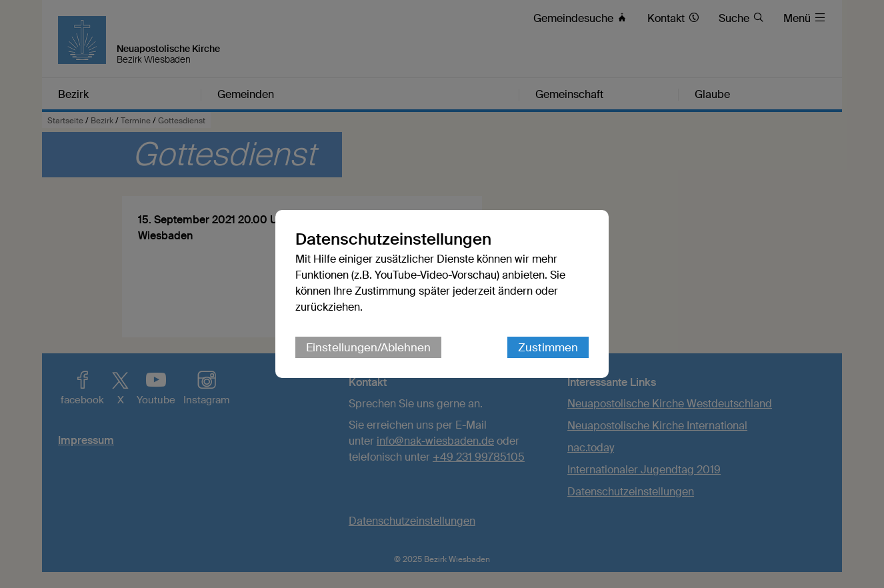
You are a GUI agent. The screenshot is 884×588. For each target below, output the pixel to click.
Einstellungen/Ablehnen (368, 347)
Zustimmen (548, 347)
